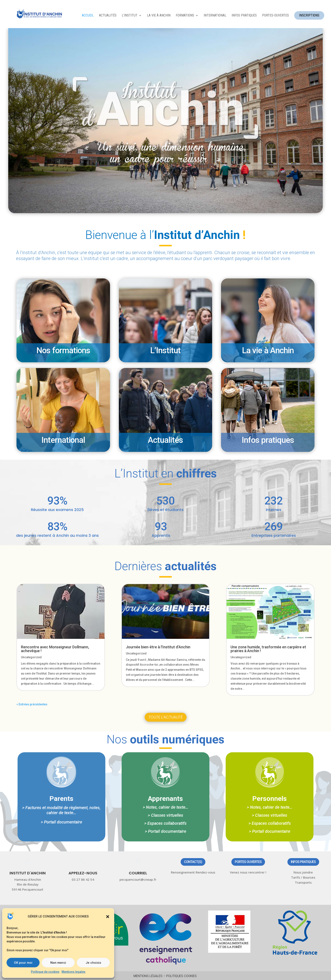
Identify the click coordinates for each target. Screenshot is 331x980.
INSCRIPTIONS (309, 15)
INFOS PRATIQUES (244, 16)
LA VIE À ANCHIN (159, 16)
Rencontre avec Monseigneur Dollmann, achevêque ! (55, 649)
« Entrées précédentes (32, 704)
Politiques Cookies (181, 976)
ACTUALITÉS (108, 16)
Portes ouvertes (248, 862)
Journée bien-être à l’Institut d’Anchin (158, 647)
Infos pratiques (303, 862)
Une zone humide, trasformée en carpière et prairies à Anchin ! (268, 649)
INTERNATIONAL (215, 16)
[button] (108, 917)
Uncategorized (31, 657)
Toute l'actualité (166, 717)
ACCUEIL (88, 16)
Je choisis (93, 963)
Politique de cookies (45, 972)
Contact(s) (193, 862)
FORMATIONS (185, 16)
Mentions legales (73, 972)
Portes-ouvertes (275, 16)
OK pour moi (23, 963)
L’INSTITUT (130, 16)
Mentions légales (148, 976)
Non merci (58, 963)
